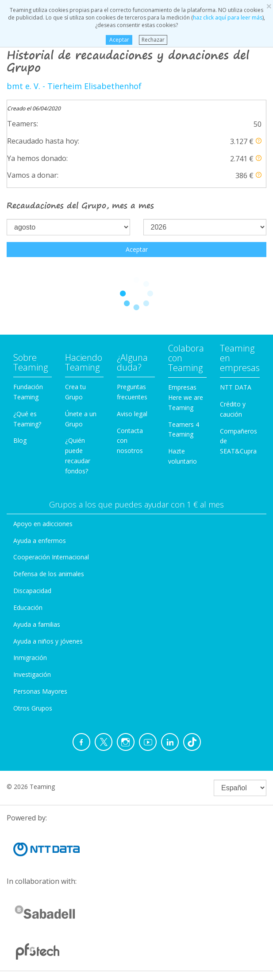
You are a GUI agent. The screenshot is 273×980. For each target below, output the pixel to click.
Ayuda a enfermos (40, 541)
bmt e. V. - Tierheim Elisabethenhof (74, 86)
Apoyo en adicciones (43, 524)
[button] (259, 141)
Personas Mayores (40, 691)
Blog (20, 440)
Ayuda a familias (37, 624)
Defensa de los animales (49, 574)
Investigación (32, 674)
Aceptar (119, 40)
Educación (28, 607)
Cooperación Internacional (51, 557)
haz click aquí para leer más (228, 18)
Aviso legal (132, 414)
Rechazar (153, 40)
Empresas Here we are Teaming (186, 397)
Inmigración (30, 658)
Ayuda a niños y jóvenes (48, 641)
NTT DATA (236, 387)
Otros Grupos (33, 708)
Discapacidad (32, 591)
